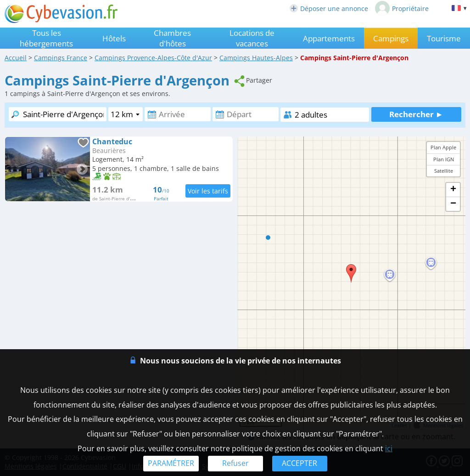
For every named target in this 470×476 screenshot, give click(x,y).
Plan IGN (444, 159)
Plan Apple (443, 147)
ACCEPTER (299, 463)
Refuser (235, 463)
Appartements (329, 38)
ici (389, 448)
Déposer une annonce (329, 8)
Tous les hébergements (46, 38)
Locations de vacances (252, 38)
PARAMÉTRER (171, 463)
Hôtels (114, 38)
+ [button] (453, 190)
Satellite (444, 171)
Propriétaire (402, 8)
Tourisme (444, 38)
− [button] (453, 204)
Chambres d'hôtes (172, 38)
